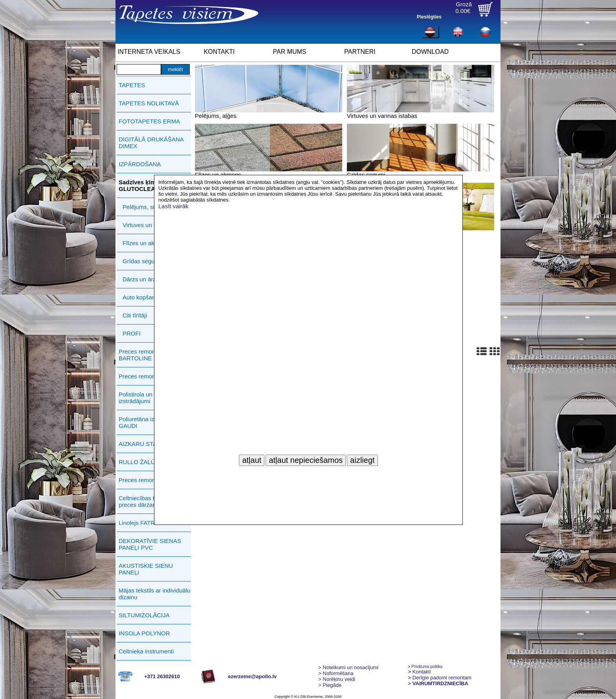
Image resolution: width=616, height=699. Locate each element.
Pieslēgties (429, 17)
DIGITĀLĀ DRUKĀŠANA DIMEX (151, 143)
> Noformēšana (336, 673)
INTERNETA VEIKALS (149, 52)
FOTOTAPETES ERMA (149, 121)
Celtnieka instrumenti (146, 651)
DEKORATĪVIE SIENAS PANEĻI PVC (150, 544)
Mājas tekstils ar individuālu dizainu (155, 594)
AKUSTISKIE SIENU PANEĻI (146, 569)
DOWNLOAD (430, 52)
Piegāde (330, 685)
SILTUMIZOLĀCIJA (144, 615)
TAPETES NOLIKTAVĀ (149, 103)
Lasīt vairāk (173, 206)
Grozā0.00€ (464, 7)
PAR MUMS (289, 52)
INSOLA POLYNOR (144, 633)
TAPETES (132, 85)
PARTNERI (360, 52)
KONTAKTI (219, 52)
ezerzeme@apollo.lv (252, 676)
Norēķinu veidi (337, 679)
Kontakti (422, 672)
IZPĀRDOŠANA (140, 164)
